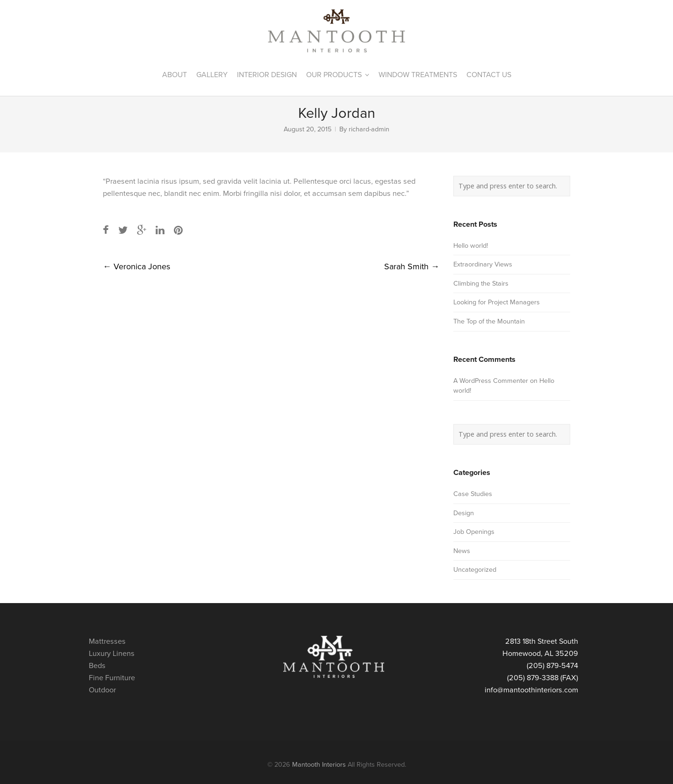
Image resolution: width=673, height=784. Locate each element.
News (462, 551)
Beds (97, 666)
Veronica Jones (136, 266)
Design (464, 513)
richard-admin (369, 129)
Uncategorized (475, 570)
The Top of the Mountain (489, 321)
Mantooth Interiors (319, 765)
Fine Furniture (112, 678)
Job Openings (474, 532)
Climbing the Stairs (481, 284)
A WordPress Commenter (491, 381)
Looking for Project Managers (497, 302)
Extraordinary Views (483, 264)
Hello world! (471, 246)
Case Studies (473, 494)
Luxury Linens (112, 654)
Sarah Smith (412, 266)
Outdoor (102, 690)
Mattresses (107, 641)
